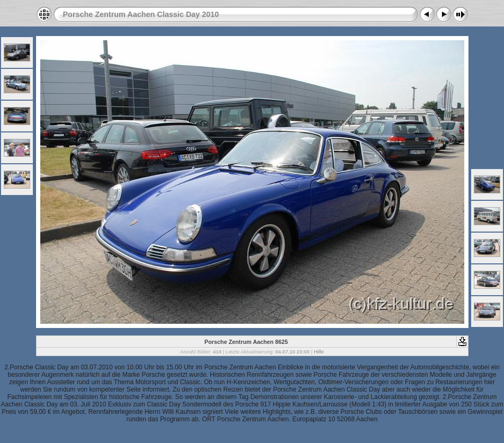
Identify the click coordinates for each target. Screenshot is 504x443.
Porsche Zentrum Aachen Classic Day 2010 (141, 14)
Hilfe (319, 352)
